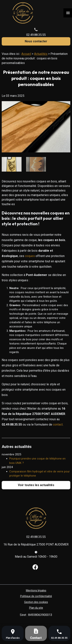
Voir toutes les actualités (36, 485)
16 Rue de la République (36, 544)
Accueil (26, 54)
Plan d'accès (13, 638)
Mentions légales (36, 590)
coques (30, 256)
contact (58, 424)
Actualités (41, 54)
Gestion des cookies (36, 602)
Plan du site (36, 608)
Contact (36, 638)
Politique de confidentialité (36, 596)
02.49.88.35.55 (36, 35)
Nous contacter (36, 41)
